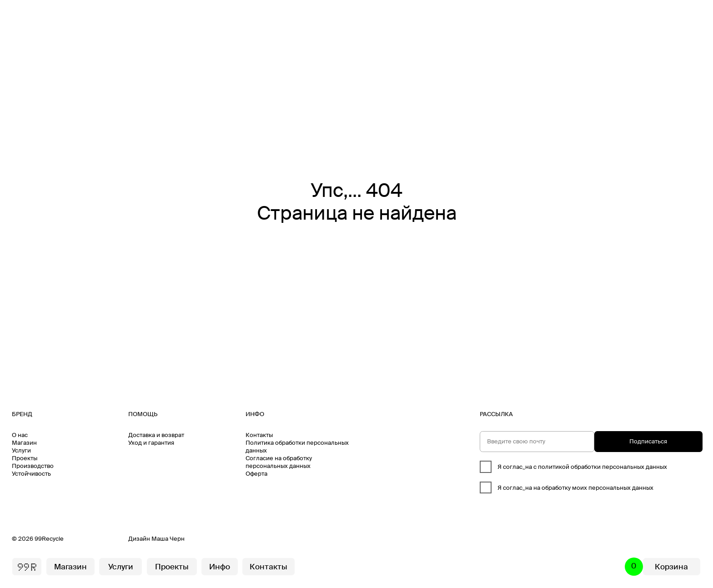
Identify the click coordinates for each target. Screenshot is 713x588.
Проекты (25, 458)
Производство (33, 466)
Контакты (259, 435)
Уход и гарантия (151, 443)
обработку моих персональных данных (598, 488)
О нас (20, 435)
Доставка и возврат (156, 435)
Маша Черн (168, 539)
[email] (537, 442)
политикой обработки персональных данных (603, 467)
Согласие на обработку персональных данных (279, 462)
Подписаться (648, 441)
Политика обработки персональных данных (297, 447)
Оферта (256, 474)
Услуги (21, 450)
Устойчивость (31, 474)
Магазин (24, 443)
